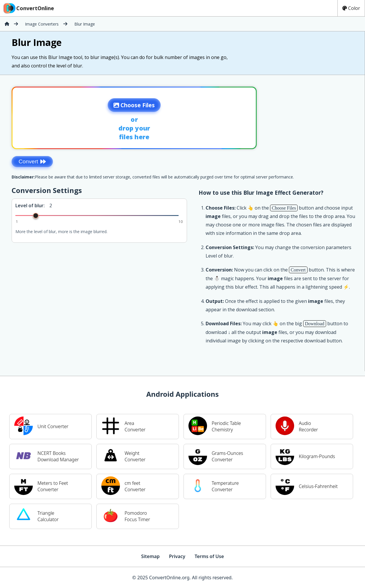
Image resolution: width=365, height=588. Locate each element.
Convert (32, 161)
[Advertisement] (317, 116)
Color (351, 8)
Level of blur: (30, 205)
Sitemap (150, 556)
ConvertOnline (28, 8)
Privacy (177, 556)
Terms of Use (209, 556)
